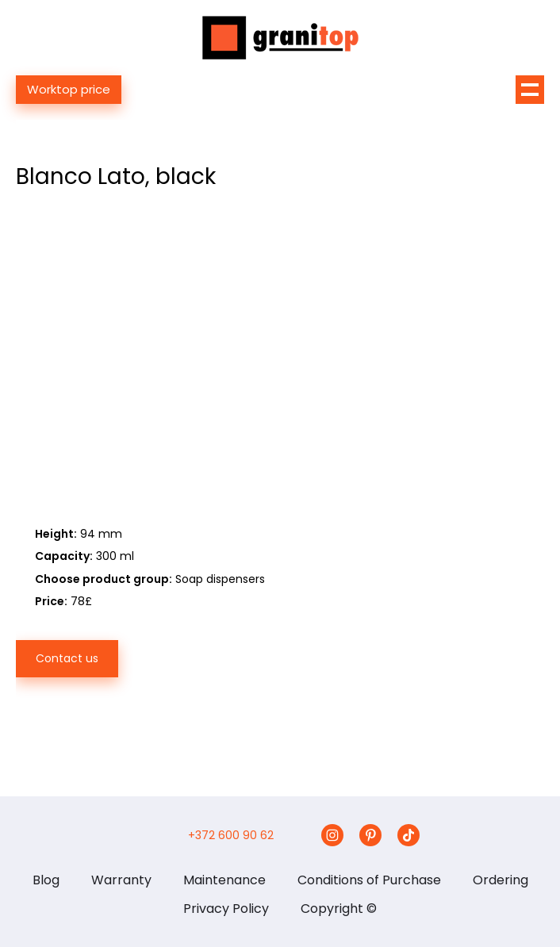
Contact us (67, 658)
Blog (46, 880)
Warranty (121, 880)
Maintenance (224, 880)
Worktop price (69, 89)
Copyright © (339, 909)
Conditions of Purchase (369, 880)
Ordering (501, 880)
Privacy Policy (226, 909)
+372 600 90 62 (231, 835)
